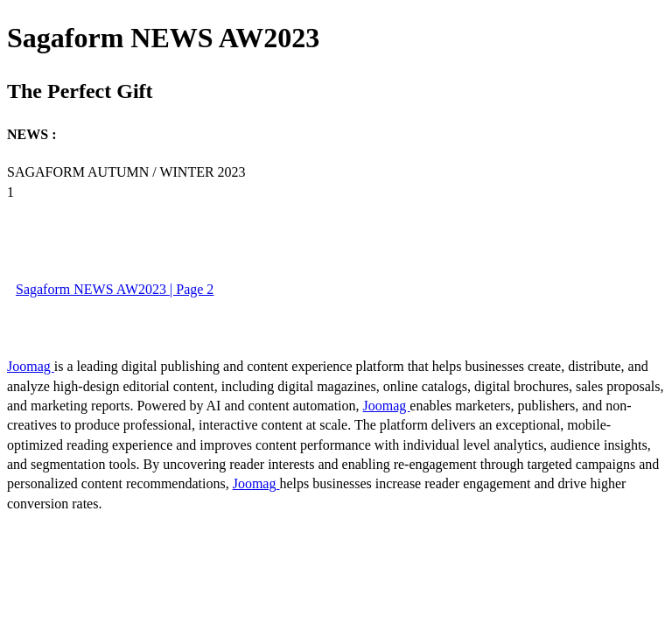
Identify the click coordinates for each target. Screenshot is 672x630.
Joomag (31, 366)
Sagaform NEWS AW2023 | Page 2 (115, 289)
